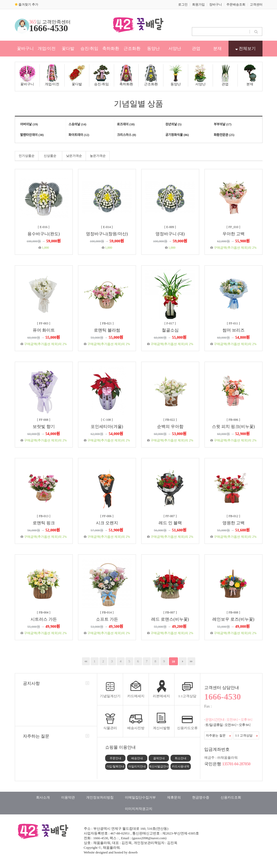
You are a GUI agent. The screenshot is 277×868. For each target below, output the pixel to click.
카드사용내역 (181, 766)
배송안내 (137, 758)
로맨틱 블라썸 (107, 330)
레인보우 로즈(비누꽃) (233, 619)
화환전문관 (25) (224, 135)
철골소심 (170, 330)
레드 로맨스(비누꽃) (170, 619)
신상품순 (50, 156)
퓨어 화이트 (44, 330)
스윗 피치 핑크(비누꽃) (233, 426)
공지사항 (31, 683)
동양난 (153, 48)
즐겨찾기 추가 (26, 4)
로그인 (183, 4)
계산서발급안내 (159, 766)
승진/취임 (89, 48)
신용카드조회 (231, 797)
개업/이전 (47, 48)
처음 (86, 661)
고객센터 (256, 4)
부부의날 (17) (223, 124)
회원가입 (198, 4)
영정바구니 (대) (170, 234)
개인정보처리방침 (100, 797)
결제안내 (159, 758)
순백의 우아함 (170, 426)
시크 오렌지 (107, 523)
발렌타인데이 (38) (32, 135)
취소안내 (181, 758)
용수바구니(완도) (44, 234)
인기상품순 (27, 156)
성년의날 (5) (173, 124)
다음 (183, 661)
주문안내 (115, 758)
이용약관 (68, 797)
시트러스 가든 (44, 619)
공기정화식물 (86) (177, 135)
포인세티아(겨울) (107, 426)
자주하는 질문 (36, 736)
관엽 (196, 48)
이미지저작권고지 (139, 809)
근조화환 (132, 48)
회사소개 (43, 797)
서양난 (175, 48)
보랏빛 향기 (44, 426)
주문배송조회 (236, 4)
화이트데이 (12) (79, 135)
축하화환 (111, 48)
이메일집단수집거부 (140, 797)
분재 (217, 48)
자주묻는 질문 (218, 735)
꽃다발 (68, 48)
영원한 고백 (234, 523)
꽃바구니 (25, 48)
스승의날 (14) (77, 124)
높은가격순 (98, 156)
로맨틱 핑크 (44, 523)
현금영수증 (201, 797)
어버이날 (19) (29, 124)
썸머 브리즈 (234, 330)
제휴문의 (174, 797)
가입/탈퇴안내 (115, 766)
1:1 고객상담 (246, 735)
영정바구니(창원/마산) (107, 234)
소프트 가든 (107, 619)
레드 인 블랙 (170, 523)
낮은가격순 (74, 156)
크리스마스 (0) (127, 135)
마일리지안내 (137, 766)
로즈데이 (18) (126, 124)
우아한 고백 (234, 234)
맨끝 (191, 661)
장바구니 (216, 4)
